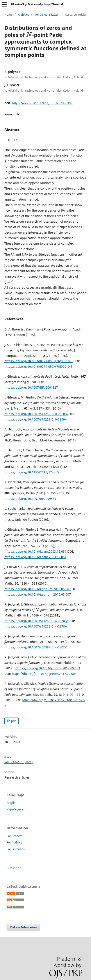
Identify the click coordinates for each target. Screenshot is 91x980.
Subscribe (14, 868)
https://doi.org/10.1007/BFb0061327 (31, 387)
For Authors (14, 842)
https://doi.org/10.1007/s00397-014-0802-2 (36, 647)
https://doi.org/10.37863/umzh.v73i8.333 (42, 103)
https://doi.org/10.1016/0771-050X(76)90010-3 (38, 361)
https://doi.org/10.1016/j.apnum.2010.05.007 (38, 589)
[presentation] (29, 35)
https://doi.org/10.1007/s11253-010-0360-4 (36, 414)
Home (8, 15)
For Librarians (16, 849)
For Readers (14, 836)
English (12, 803)
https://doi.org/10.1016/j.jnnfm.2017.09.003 (48, 668)
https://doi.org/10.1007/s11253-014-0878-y (36, 621)
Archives (23, 15)
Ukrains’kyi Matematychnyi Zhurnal (37, 4)
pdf (13, 721)
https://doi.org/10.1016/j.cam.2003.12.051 (35, 551)
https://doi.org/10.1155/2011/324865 (32, 472)
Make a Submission (23, 927)
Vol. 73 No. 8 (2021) (47, 15)
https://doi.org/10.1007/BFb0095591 (31, 499)
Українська (15, 809)
